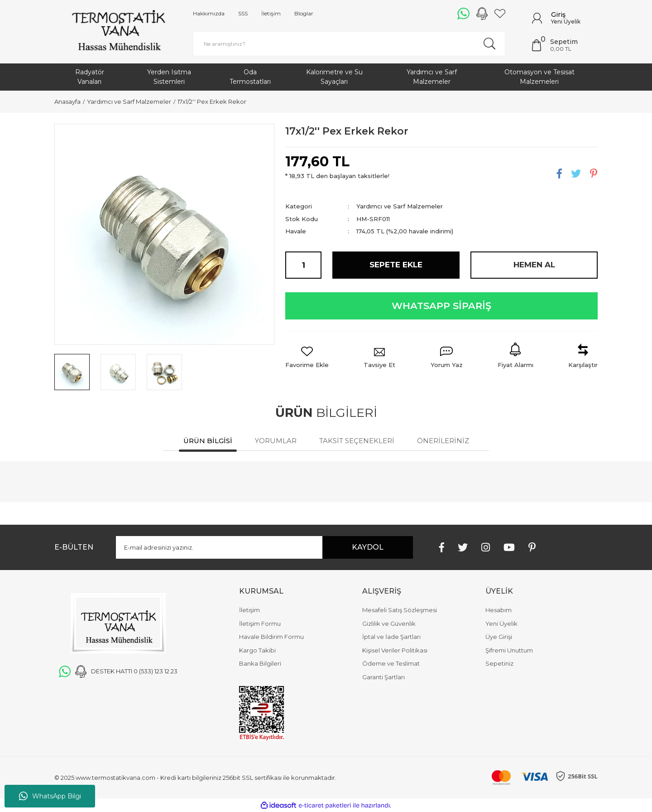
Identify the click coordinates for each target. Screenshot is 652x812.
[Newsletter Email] (264, 547)
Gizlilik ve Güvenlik (389, 623)
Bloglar (304, 13)
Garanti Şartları (384, 677)
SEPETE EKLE (396, 265)
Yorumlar (276, 441)
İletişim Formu (260, 623)
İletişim (271, 13)
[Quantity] (303, 265)
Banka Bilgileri (260, 663)
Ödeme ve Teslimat (391, 663)
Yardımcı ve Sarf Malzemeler (400, 206)
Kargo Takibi (257, 650)
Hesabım (499, 610)
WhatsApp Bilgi (50, 796)
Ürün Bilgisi (208, 441)
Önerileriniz (443, 441)
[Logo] (118, 32)
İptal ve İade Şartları (391, 637)
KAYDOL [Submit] (368, 547)
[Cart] (565, 45)
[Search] (349, 44)
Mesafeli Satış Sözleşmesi (400, 610)
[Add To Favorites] (307, 358)
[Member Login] (537, 18)
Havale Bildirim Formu (271, 637)
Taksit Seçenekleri (357, 441)
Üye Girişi (499, 637)
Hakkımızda (209, 13)
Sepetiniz (499, 663)
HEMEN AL (534, 265)
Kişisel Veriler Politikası (395, 650)
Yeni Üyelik (566, 22)
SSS (243, 13)
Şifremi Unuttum (509, 650)
